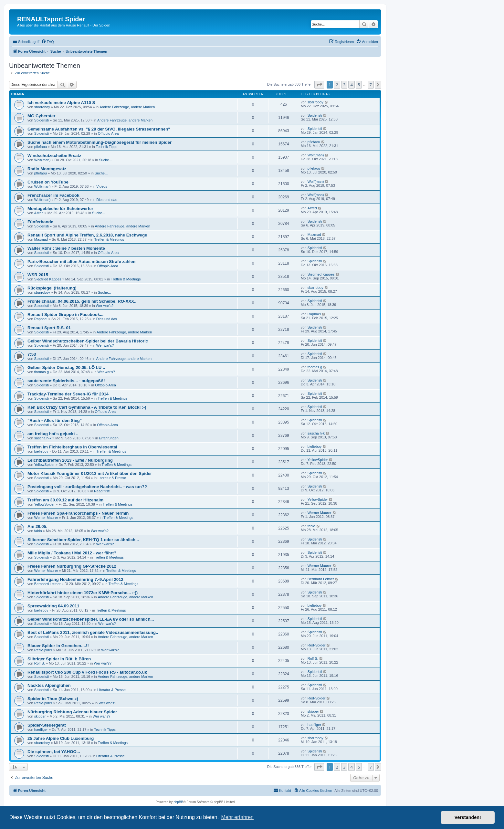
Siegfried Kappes (48, 279)
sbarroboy (42, 107)
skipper (40, 716)
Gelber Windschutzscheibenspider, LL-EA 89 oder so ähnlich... (91, 619)
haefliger (41, 729)
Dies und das (107, 200)
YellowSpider (44, 465)
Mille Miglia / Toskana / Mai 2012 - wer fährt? (72, 553)
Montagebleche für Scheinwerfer (60, 209)
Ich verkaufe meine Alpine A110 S (61, 103)
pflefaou (41, 147)
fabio (38, 531)
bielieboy (41, 451)
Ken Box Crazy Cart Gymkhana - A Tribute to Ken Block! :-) (87, 407)
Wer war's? (105, 306)
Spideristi (42, 120)
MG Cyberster (41, 116)
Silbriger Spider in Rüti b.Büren (59, 659)
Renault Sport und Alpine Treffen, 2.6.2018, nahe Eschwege (87, 235)
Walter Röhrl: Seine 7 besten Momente (66, 248)
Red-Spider (43, 650)
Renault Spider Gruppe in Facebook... (65, 315)
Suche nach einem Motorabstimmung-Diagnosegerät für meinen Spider (100, 142)
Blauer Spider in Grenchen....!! (58, 646)
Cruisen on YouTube (48, 182)
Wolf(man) (42, 160)
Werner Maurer (46, 518)
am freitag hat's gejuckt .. (53, 434)
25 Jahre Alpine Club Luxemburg (61, 738)
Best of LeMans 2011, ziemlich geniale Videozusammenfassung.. (93, 632)
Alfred (39, 213)
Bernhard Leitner (47, 584)
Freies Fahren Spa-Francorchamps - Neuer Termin (78, 513)
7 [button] (371, 85)
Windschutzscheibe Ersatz (54, 156)
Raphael (41, 319)
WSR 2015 (38, 275)
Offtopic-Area (108, 133)
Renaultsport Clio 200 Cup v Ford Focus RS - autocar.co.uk (87, 672)
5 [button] (359, 85)
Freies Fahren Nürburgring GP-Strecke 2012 (72, 566)
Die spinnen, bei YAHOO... (54, 752)
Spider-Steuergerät (47, 725)
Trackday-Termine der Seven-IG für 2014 (68, 394)
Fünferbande (40, 222)
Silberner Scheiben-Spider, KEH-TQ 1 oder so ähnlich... (83, 540)
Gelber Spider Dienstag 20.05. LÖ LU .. (66, 367)
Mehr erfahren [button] (237, 817)
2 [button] (337, 85)
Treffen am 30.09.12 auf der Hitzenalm (65, 500)
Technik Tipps (107, 147)
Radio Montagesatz (47, 169)
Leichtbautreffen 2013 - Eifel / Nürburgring (70, 460)
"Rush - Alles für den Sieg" (55, 420)
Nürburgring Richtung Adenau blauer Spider (72, 712)
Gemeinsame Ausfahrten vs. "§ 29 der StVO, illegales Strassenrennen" (99, 129)
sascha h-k (43, 438)
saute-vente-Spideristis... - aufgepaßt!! (66, 381)
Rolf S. (40, 663)
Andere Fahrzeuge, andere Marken (127, 107)
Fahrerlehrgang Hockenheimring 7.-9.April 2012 (75, 579)
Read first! (102, 491)
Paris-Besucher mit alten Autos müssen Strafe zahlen (81, 262)
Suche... (105, 160)
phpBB (178, 802)
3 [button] (344, 85)
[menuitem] (47, 42)
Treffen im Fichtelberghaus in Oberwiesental (72, 447)
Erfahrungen (109, 438)
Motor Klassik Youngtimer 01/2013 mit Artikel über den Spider (90, 473)
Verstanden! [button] (468, 817)
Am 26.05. (37, 526)
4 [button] (351, 85)
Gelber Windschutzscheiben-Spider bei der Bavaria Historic (88, 341)
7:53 (32, 354)
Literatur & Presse (112, 478)
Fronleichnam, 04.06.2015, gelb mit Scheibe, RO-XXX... (83, 301)
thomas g (42, 372)
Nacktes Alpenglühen (49, 685)
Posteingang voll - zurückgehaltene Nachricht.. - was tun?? (87, 487)
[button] (319, 85)
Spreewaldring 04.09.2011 (53, 606)
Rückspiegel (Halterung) (52, 288)
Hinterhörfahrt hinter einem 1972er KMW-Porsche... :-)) (83, 593)
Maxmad (41, 239)
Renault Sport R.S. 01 (49, 328)
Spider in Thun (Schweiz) (53, 699)
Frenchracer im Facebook (53, 195)
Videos (102, 186)
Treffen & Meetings (109, 239)
